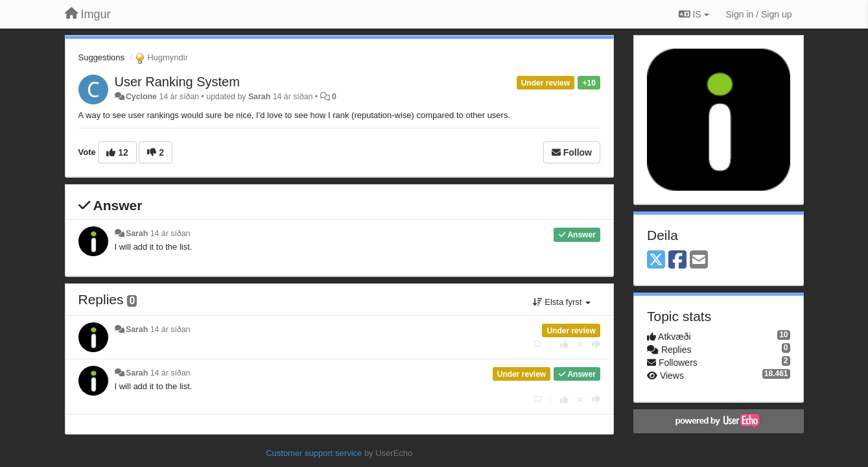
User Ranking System (177, 82)
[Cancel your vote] (580, 345)
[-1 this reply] (596, 345)
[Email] (699, 260)
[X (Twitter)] (656, 260)
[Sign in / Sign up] (759, 14)
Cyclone (141, 97)
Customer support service (314, 453)
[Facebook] (677, 260)
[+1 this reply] (564, 345)
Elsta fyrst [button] (562, 302)
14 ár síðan (170, 233)
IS (694, 14)
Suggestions (102, 57)
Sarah (259, 97)
